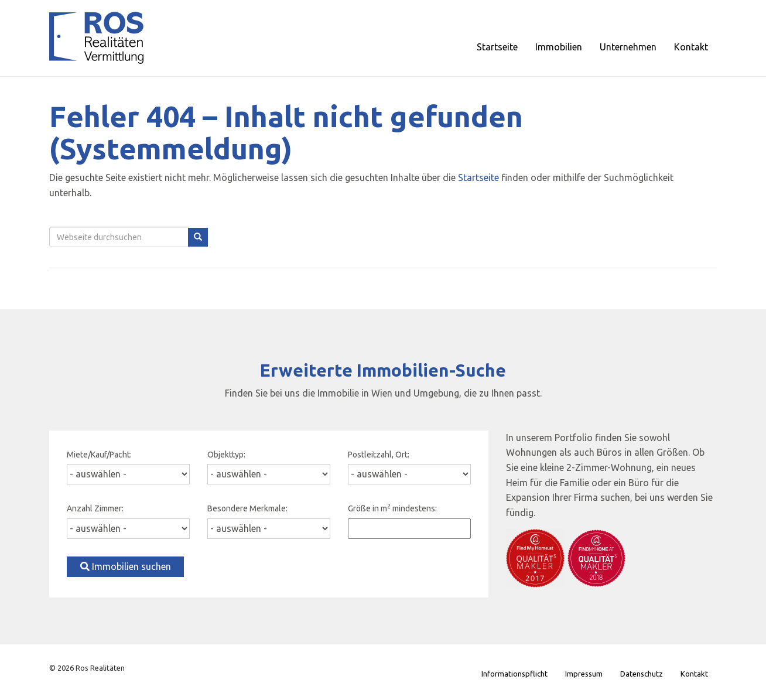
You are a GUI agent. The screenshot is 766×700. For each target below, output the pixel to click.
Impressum (584, 674)
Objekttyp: (226, 455)
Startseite (478, 177)
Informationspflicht (514, 674)
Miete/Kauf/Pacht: (99, 455)
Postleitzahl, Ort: (379, 455)
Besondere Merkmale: (247, 508)
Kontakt (694, 674)
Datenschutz (642, 674)
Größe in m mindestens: (392, 508)
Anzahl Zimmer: (95, 508)
